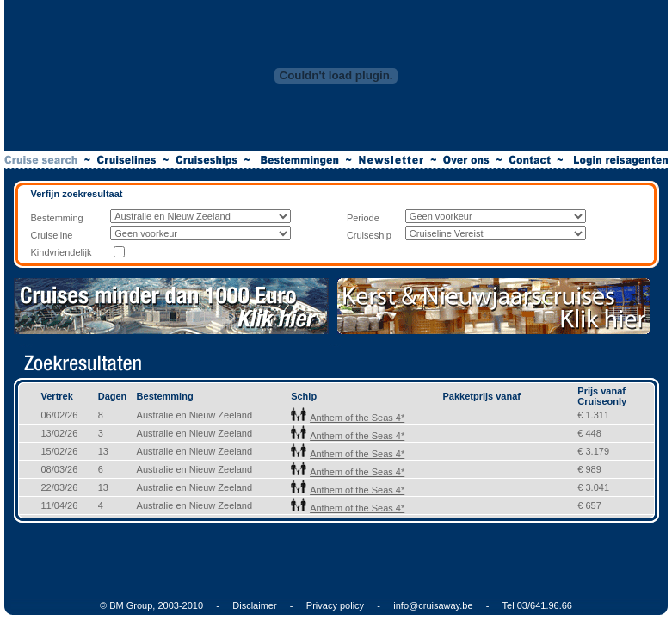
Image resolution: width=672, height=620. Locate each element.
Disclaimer (254, 605)
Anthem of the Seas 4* (348, 418)
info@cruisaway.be (433, 605)
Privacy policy (335, 605)
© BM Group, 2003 (139, 605)
